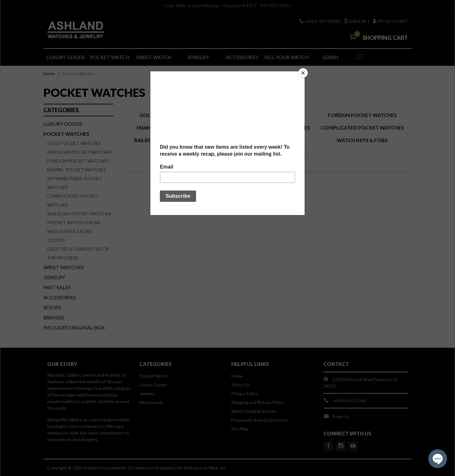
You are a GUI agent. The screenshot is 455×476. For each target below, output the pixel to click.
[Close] (303, 73)
